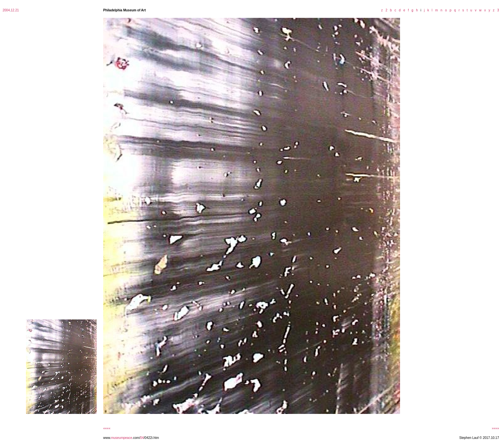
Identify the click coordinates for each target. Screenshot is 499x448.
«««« (107, 428)
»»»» (495, 428)
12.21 (15, 10)
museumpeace (122, 438)
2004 (6, 10)
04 (142, 438)
